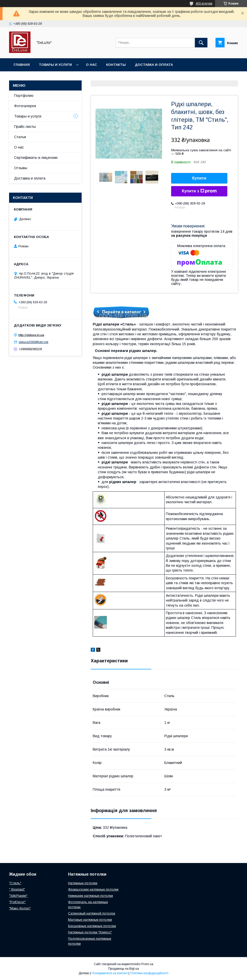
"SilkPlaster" (18, 896)
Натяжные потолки (83, 883)
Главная (22, 65)
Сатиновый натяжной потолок (92, 913)
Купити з (199, 191)
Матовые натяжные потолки (90, 920)
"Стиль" (15, 883)
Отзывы (21, 168)
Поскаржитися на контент (110, 973)
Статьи (20, 137)
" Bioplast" (17, 889)
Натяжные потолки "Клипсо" (90, 932)
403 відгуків (204, 4)
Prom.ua (147, 964)
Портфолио (24, 96)
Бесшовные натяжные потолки (92, 926)
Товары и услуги (55, 65)
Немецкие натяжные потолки (90, 896)
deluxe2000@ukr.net (33, 342)
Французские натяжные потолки (93, 889)
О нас (91, 65)
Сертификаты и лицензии (36, 158)
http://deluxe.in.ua (31, 335)
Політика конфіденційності (149, 973)
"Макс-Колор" (20, 908)
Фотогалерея (25, 106)
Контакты (116, 65)
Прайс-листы (25, 127)
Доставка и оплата (154, 65)
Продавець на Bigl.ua (124, 969)
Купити (199, 178)
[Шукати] (201, 43)
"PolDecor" (17, 902)
